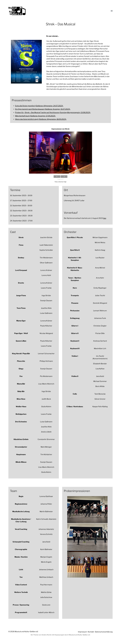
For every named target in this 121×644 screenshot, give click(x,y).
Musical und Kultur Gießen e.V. (26, 632)
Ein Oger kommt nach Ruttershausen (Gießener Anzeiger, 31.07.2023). (43, 109)
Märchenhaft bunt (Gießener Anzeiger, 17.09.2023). (35, 116)
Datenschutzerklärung (104, 632)
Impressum (82, 632)
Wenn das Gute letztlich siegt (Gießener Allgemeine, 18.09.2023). (41, 119)
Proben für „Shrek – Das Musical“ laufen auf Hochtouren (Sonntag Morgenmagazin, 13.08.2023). (53, 112)
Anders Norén (46, 635)
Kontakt (91, 632)
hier (105, 218)
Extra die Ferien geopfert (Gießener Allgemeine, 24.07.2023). (39, 106)
